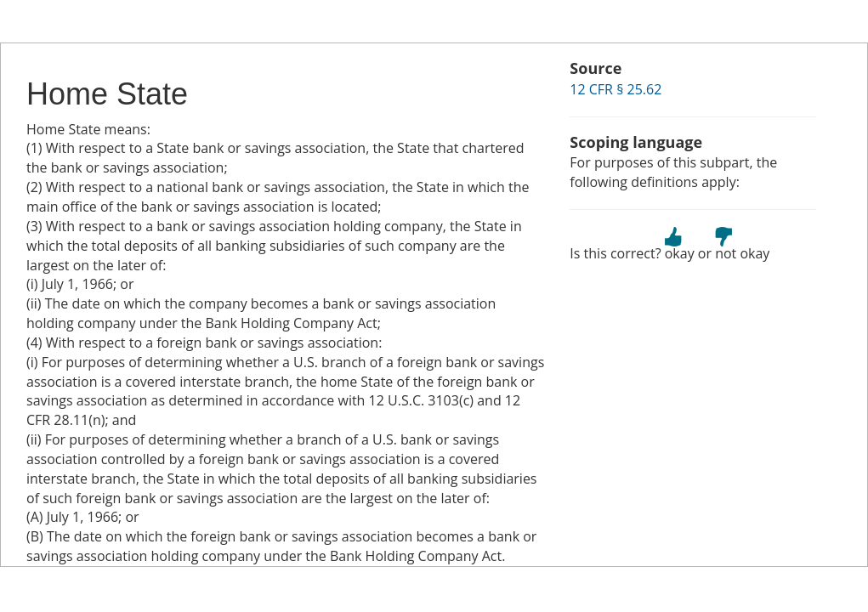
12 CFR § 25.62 (616, 89)
